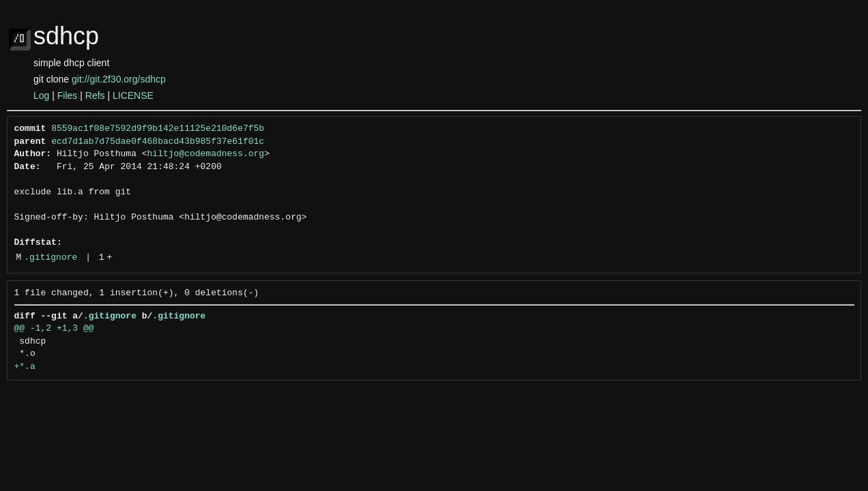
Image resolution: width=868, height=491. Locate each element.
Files (68, 95)
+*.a (25, 367)
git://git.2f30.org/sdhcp (119, 79)
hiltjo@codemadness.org (206, 154)
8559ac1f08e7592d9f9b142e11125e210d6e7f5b (158, 129)
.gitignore (50, 258)
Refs (95, 95)
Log (41, 95)
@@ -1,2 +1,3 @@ (54, 329)
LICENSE (133, 95)
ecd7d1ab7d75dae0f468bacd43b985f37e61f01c (158, 142)
